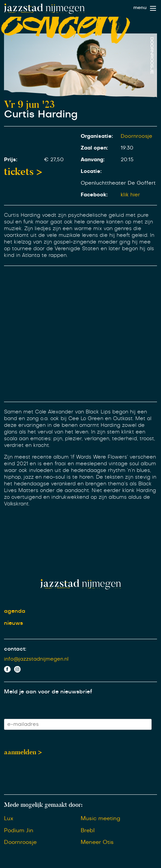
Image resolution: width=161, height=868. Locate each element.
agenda (15, 611)
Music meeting (100, 818)
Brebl (88, 831)
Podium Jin (19, 831)
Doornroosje (136, 136)
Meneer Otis (97, 842)
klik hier (130, 195)
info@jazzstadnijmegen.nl (36, 659)
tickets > (23, 172)
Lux (9, 818)
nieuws (13, 623)
